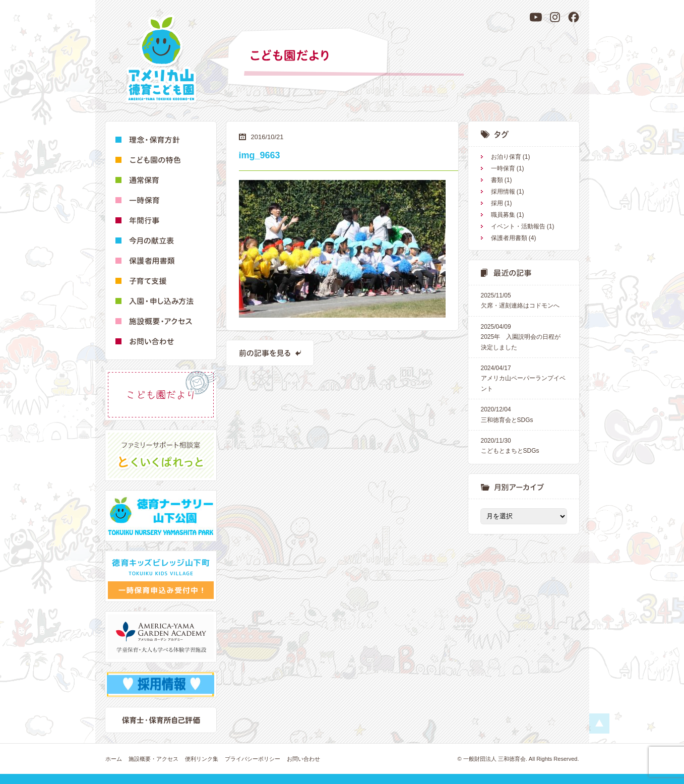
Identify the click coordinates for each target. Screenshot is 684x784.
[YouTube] (536, 17)
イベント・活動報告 (518, 226)
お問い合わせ (303, 759)
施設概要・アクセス (153, 759)
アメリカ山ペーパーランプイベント (524, 378)
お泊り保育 (506, 157)
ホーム (114, 759)
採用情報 (503, 192)
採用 (497, 203)
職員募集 (503, 215)
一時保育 (503, 168)
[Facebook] (574, 17)
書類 (497, 180)
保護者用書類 (509, 238)
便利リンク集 (202, 759)
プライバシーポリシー (253, 759)
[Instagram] (555, 17)
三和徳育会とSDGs (524, 414)
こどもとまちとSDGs (524, 445)
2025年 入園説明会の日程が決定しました (524, 336)
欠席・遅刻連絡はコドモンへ (524, 300)
